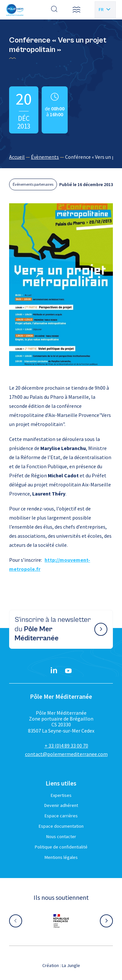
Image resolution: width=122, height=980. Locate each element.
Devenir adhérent (61, 805)
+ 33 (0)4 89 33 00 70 (66, 746)
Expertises (61, 795)
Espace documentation (61, 826)
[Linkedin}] (54, 671)
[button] (76, 10)
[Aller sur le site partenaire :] (61, 921)
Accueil (17, 157)
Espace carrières (61, 816)
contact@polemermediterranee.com (66, 754)
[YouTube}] (68, 671)
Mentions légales (61, 857)
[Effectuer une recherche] (54, 10)
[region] (61, 157)
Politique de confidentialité (61, 847)
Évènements (45, 157)
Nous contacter (61, 836)
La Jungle (71, 965)
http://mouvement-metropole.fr (50, 564)
